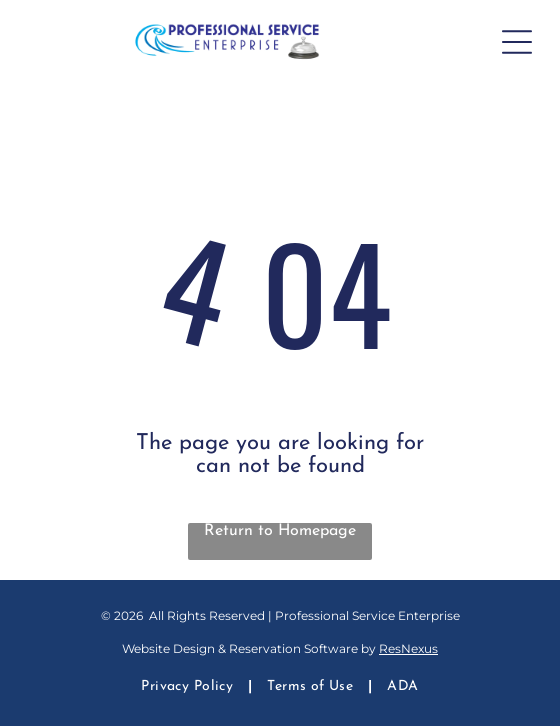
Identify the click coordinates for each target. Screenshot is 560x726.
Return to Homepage (280, 531)
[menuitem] (189, 686)
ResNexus (408, 648)
